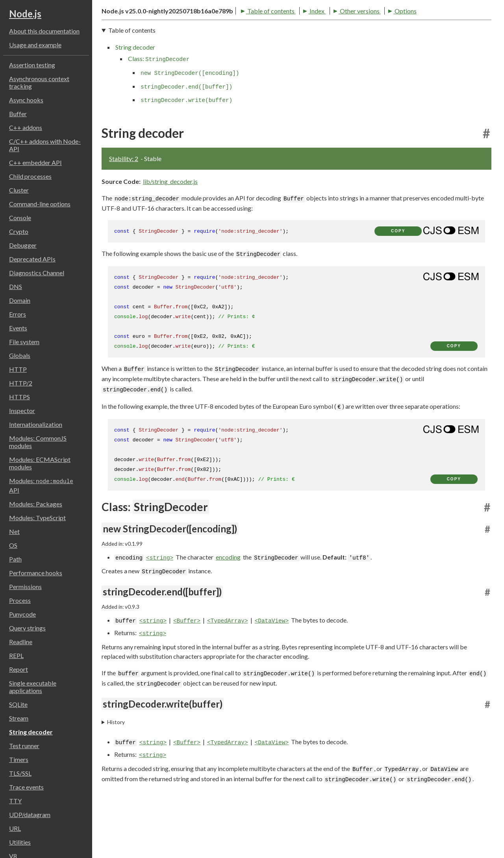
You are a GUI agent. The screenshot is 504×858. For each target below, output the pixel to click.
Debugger (23, 245)
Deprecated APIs (32, 259)
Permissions (25, 587)
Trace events (26, 787)
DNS (16, 286)
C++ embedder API (35, 162)
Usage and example (35, 45)
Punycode (22, 614)
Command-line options (40, 204)
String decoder (31, 732)
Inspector (22, 410)
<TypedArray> (228, 668)
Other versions (219, 55)
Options (265, 55)
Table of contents (130, 55)
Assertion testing (32, 65)
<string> (160, 604)
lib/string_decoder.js (170, 228)
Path (15, 559)
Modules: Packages (36, 504)
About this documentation (44, 31)
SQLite (18, 704)
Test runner (24, 746)
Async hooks (26, 100)
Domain (20, 300)
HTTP (18, 369)
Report (19, 669)
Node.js (25, 14)
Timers (19, 759)
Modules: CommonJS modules (38, 442)
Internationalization (36, 424)
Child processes (30, 176)
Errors (18, 314)
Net (14, 531)
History (116, 769)
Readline (21, 642)
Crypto (19, 231)
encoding (228, 603)
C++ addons (26, 127)
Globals (20, 355)
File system (24, 342)
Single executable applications (33, 687)
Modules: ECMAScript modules (40, 463)
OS (13, 545)
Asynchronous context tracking (39, 82)
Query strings (27, 628)
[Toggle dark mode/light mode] (484, 25)
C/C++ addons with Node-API (45, 145)
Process (20, 600)
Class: (159, 106)
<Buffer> (187, 668)
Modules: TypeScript (37, 518)
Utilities (20, 842)
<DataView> (272, 668)
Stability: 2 (124, 205)
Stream (19, 718)
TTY (15, 801)
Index (177, 55)
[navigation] (296, 112)
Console (20, 218)
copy (398, 277)
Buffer (18, 114)
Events (18, 328)
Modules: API (41, 485)
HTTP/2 (21, 383)
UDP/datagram (30, 814)
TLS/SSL (20, 773)
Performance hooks (36, 573)
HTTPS (19, 397)
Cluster (19, 190)
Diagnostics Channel (37, 273)
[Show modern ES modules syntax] (451, 277)
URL (15, 828)
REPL (16, 655)
